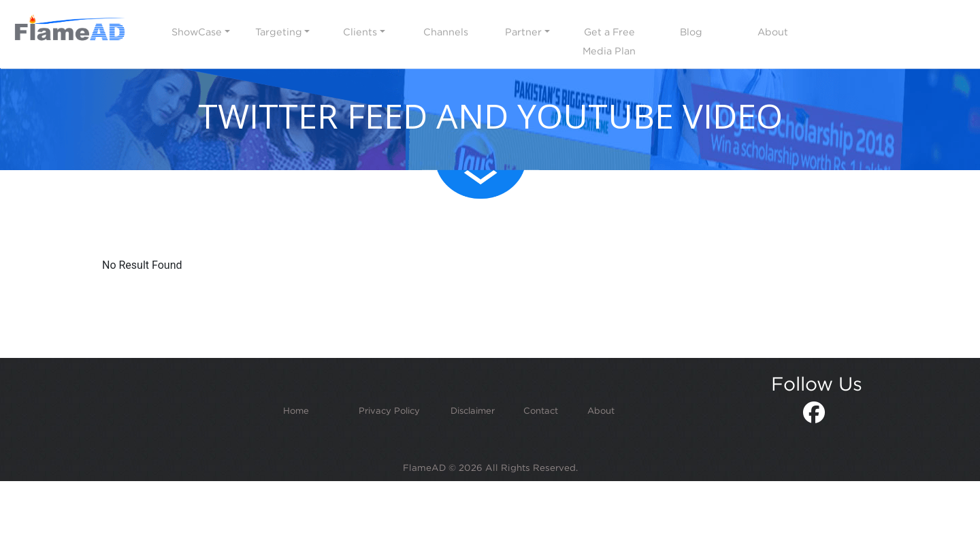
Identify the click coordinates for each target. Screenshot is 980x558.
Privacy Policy (389, 410)
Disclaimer (473, 410)
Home (296, 410)
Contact (541, 410)
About (601, 410)
